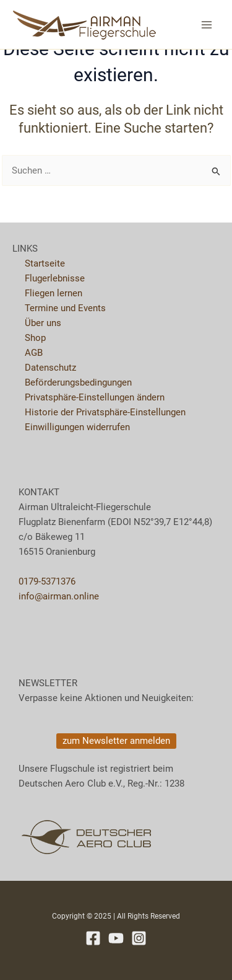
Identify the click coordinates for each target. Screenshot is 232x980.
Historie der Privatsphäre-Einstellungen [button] (105, 412)
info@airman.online (59, 596)
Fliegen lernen (54, 293)
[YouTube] (116, 938)
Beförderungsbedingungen (78, 382)
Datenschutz (50, 368)
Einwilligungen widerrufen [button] (77, 427)
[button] (116, 741)
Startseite (45, 263)
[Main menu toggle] (207, 25)
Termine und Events (65, 308)
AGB (34, 353)
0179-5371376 (47, 581)
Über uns (43, 323)
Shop (35, 338)
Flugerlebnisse (55, 278)
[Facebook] (93, 938)
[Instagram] (139, 938)
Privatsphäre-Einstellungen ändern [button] (95, 397)
